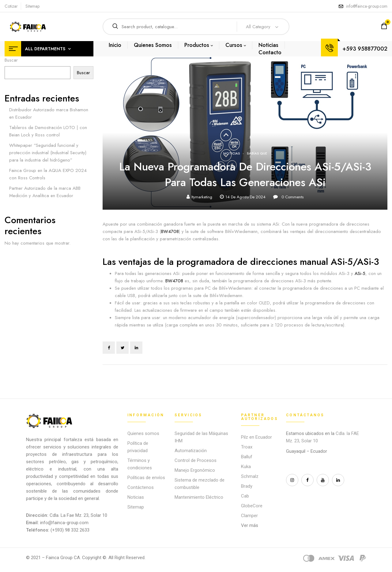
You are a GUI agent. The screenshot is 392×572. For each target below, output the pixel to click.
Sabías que (257, 153)
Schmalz (250, 476)
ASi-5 (359, 273)
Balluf (247, 457)
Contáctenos (141, 487)
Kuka (246, 467)
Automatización (191, 451)
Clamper (249, 516)
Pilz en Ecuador (256, 437)
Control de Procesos (196, 460)
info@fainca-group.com (367, 6)
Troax (247, 447)
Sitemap (32, 6)
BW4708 (170, 231)
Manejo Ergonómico (195, 470)
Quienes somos (143, 433)
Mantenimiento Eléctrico (199, 497)
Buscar (11, 60)
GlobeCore (252, 506)
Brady (247, 486)
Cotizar (11, 6)
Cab (245, 496)
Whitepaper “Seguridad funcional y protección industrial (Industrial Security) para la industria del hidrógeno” (48, 153)
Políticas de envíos (146, 478)
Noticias (232, 153)
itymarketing (202, 197)
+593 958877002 (365, 49)
